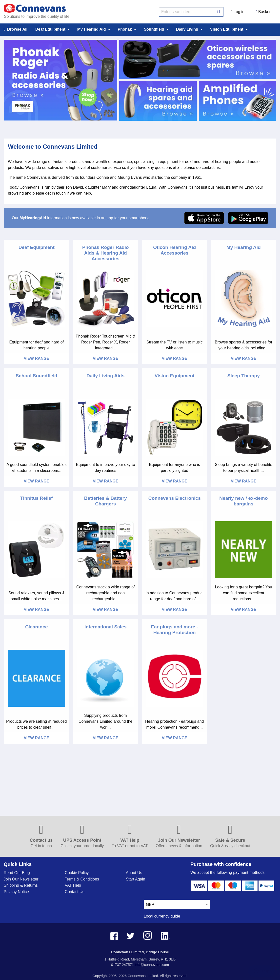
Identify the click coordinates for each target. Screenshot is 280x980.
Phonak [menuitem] (125, 29)
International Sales (106, 627)
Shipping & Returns (21, 885)
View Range (36, 358)
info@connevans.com (152, 965)
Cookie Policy (77, 873)
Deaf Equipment (37, 247)
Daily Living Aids (105, 376)
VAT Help (73, 885)
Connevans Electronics (175, 498)
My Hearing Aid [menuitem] (92, 29)
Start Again (136, 879)
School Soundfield (37, 376)
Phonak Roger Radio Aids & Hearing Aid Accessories (106, 253)
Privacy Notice (16, 892)
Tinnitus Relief (37, 498)
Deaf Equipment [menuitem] (50, 29)
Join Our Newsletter (21, 879)
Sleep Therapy (244, 376)
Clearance (37, 627)
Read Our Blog (17, 873)
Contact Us (74, 892)
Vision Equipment (175, 376)
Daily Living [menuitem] (187, 29)
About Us (134, 873)
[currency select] (177, 905)
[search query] (191, 12)
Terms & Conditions (82, 879)
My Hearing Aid (244, 247)
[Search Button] (219, 11)
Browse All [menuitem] (16, 30)
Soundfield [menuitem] (154, 29)
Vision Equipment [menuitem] (227, 29)
